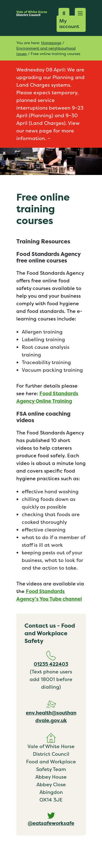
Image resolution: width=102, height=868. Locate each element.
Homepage (51, 43)
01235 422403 (51, 664)
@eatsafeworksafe (51, 823)
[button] (80, 13)
